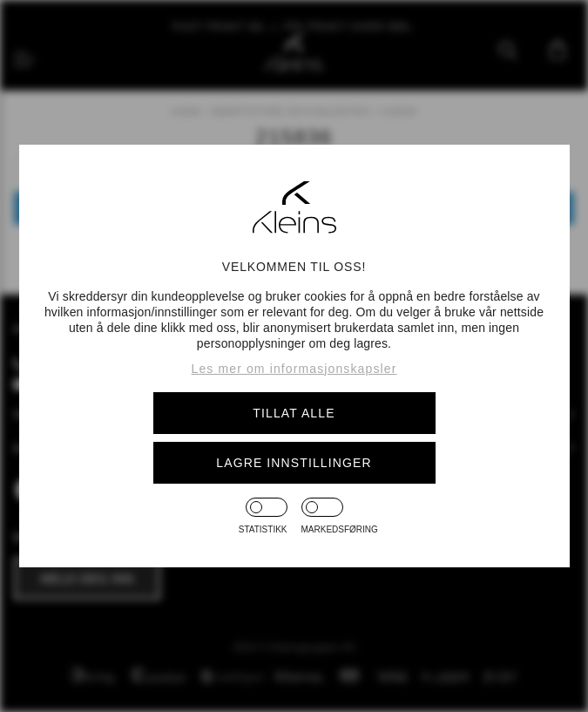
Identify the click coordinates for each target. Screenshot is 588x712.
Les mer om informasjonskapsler (294, 369)
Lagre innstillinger (294, 463)
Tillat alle (294, 413)
